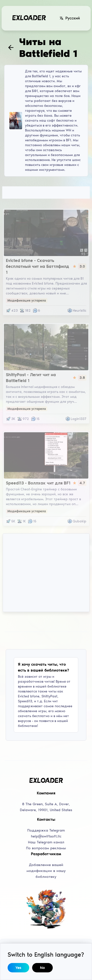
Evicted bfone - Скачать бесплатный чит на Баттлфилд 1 (37, 266)
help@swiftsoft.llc (46, 836)
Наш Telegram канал (46, 842)
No (42, 968)
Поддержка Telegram (46, 830)
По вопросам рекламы (46, 848)
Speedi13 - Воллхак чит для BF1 (38, 483)
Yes (18, 968)
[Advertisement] (46, 573)
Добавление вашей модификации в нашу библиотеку (46, 871)
